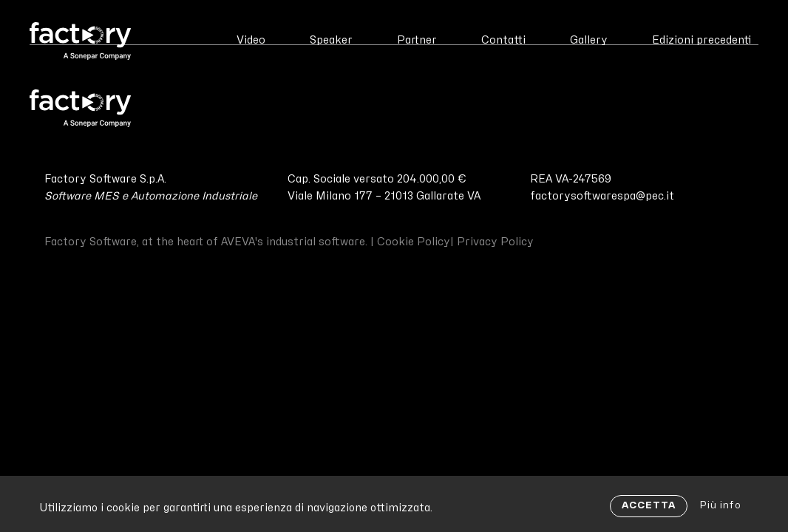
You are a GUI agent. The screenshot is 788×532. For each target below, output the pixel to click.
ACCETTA (649, 505)
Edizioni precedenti (702, 40)
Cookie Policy (414, 242)
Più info (720, 505)
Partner (417, 40)
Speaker (331, 40)
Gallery (589, 40)
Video (251, 40)
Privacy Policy (495, 242)
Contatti (503, 40)
